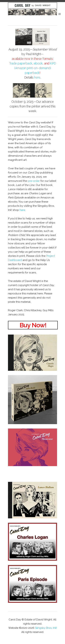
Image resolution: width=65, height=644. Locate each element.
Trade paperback (21, 63)
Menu (60, 14)
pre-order (34, 181)
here (37, 77)
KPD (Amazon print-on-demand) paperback (35, 68)
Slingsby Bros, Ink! (46, 628)
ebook (38, 63)
